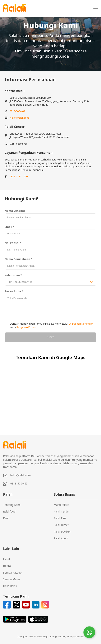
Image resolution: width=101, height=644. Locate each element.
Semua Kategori (13, 572)
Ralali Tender (62, 511)
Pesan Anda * (14, 291)
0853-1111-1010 (19, 176)
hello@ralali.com (19, 118)
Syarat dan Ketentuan (81, 324)
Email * (9, 227)
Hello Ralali (10, 586)
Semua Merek (12, 579)
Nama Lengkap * (16, 211)
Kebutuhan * (13, 275)
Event (7, 559)
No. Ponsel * (13, 243)
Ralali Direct (61, 525)
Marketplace (61, 505)
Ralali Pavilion (62, 532)
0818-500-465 (17, 111)
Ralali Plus (60, 518)
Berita (7, 566)
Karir (6, 518)
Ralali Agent (61, 538)
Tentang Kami (12, 505)
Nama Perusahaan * (18, 259)
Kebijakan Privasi (26, 327)
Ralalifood (9, 511)
